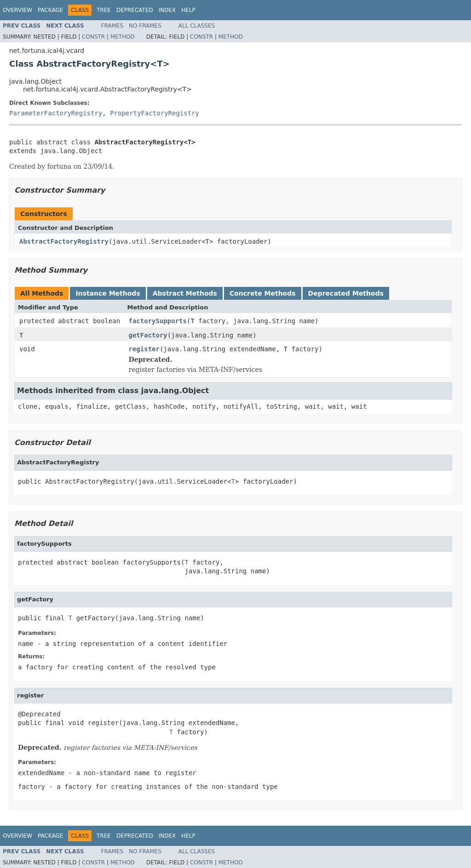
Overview (17, 10)
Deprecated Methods (346, 293)
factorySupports (158, 321)
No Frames (145, 26)
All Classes (197, 26)
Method (123, 37)
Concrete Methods (263, 293)
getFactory (148, 335)
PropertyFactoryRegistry (155, 113)
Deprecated (135, 10)
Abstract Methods (185, 293)
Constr (93, 37)
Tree (104, 10)
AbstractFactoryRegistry (64, 241)
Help (188, 10)
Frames (112, 26)
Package (50, 10)
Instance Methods (108, 293)
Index (167, 10)
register (144, 349)
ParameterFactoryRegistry (56, 113)
